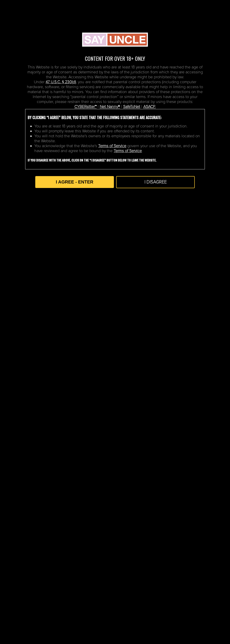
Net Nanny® (110, 107)
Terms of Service (112, 146)
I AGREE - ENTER (74, 182)
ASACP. (149, 107)
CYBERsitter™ (85, 107)
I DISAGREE (156, 182)
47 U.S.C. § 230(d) (61, 82)
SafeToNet (132, 107)
